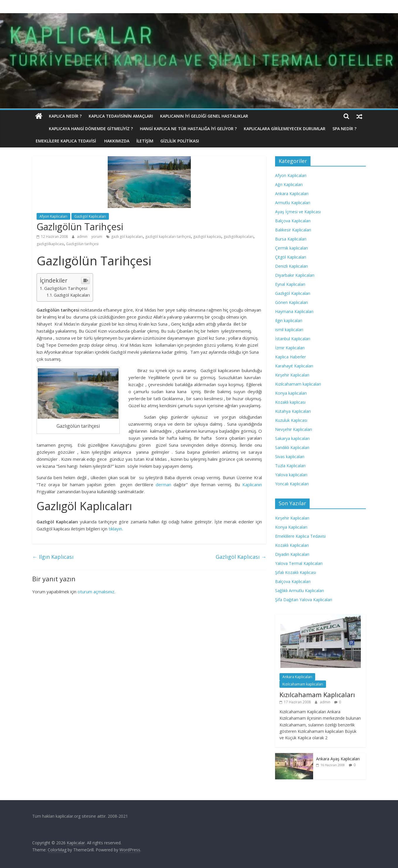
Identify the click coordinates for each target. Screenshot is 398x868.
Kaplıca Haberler (290, 357)
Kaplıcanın (252, 484)
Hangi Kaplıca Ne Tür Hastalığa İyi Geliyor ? (175, 129)
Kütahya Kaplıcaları (293, 411)
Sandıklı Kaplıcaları (292, 447)
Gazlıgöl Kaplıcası (241, 557)
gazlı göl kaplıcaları (127, 237)
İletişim (145, 141)
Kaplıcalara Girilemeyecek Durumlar (271, 129)
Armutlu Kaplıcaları (293, 203)
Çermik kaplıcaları (291, 248)
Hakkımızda (117, 141)
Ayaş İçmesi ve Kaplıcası (298, 212)
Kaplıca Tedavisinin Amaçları (121, 116)
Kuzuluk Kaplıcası (291, 420)
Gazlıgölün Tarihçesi (66, 288)
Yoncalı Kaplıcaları (292, 484)
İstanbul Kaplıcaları (293, 339)
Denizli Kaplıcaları (291, 266)
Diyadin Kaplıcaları (292, 554)
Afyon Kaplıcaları (53, 216)
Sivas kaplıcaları (290, 457)
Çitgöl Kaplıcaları (291, 257)
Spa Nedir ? (331, 129)
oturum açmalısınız (96, 592)
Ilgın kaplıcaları (289, 320)
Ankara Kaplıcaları (292, 194)
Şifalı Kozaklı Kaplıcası (296, 572)
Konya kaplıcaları (291, 393)
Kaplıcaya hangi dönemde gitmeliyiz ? (78, 129)
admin (83, 237)
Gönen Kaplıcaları (291, 302)
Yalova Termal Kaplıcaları (299, 563)
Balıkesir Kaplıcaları (293, 230)
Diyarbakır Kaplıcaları (295, 275)
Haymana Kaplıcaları (294, 311)
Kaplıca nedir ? (65, 116)
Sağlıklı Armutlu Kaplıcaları (300, 591)
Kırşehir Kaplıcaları (292, 375)
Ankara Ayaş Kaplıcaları (338, 759)
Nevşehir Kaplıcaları (294, 429)
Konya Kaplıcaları (291, 527)
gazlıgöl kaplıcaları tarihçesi (168, 237)
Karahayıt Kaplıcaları (294, 366)
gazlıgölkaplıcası (50, 244)
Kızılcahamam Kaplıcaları (317, 695)
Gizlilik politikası (180, 141)
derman (162, 484)
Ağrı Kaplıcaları (289, 184)
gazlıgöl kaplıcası (207, 237)
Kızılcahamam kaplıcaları (298, 384)
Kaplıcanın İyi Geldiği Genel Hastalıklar (204, 116)
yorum (97, 237)
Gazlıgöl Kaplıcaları (90, 216)
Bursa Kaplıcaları (291, 239)
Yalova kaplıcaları (291, 475)
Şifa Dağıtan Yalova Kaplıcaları (304, 600)
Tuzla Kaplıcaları (290, 466)
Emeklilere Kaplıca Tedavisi (66, 141)
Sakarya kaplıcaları (292, 438)
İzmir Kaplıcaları (290, 348)
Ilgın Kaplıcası (53, 557)
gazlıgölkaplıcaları (239, 237)
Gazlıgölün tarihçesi (82, 244)
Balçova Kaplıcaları (293, 221)
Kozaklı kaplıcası (290, 402)
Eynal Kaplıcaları (290, 284)
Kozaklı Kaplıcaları (292, 545)
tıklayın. (115, 529)
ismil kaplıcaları (289, 330)
